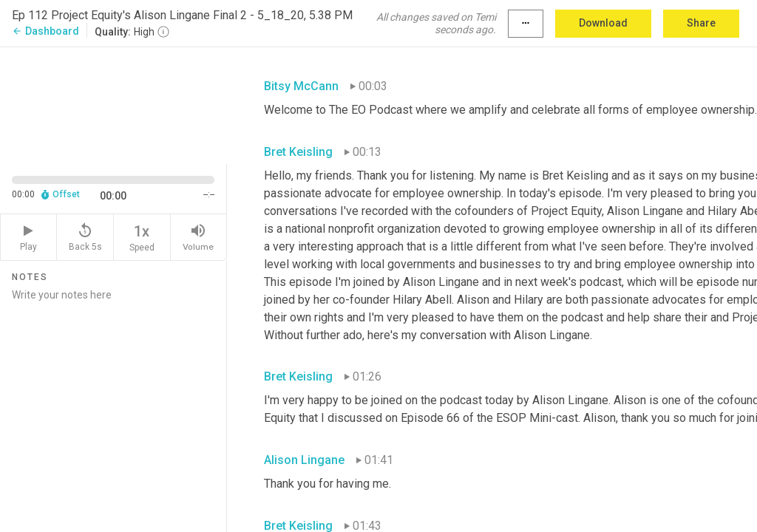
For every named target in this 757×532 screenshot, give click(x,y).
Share (701, 23)
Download (603, 23)
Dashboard (45, 31)
